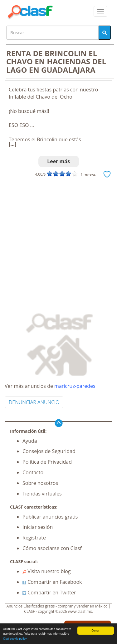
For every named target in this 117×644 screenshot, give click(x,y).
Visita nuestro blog (47, 571)
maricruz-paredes (75, 386)
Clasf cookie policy (15, 639)
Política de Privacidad (47, 462)
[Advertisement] (58, 242)
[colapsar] (100, 11)
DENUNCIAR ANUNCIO (34, 402)
